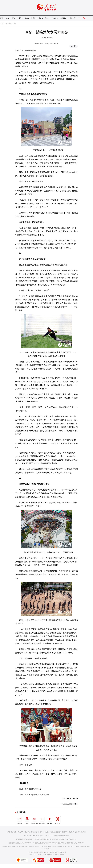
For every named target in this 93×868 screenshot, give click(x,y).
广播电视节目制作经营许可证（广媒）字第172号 (70, 843)
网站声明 (65, 832)
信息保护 (77, 832)
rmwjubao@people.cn (72, 839)
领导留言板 (42, 820)
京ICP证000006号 (78, 847)
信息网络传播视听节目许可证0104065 (13, 847)
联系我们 (84, 832)
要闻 (15, 24)
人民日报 (19, 820)
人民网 (2, 24)
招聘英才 (33, 832)
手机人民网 (34, 820)
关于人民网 (20, 832)
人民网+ (27, 820)
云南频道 (9, 24)
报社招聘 (27, 832)
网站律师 (71, 832)
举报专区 (72, 18)
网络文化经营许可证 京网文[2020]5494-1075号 (38, 847)
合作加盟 (46, 832)
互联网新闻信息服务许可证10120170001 (20, 843)
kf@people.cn (30, 839)
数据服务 (59, 832)
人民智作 (57, 820)
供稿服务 (52, 832)
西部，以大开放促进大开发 (30, 789)
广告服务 (40, 832)
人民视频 (50, 820)
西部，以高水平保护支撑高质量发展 (34, 795)
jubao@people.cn (65, 836)
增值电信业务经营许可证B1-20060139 (44, 843)
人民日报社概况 (11, 832)
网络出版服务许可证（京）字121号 (62, 847)
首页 (1, 18)
